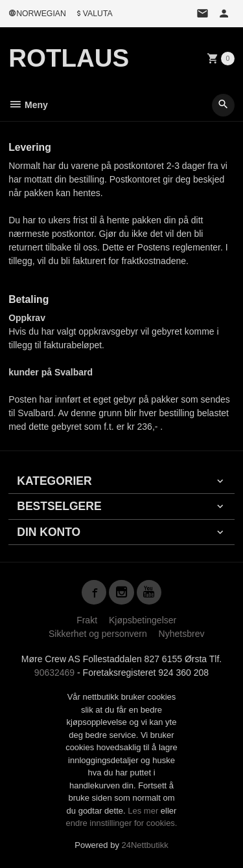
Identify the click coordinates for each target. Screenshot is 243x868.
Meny (28, 105)
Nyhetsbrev (182, 634)
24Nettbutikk (145, 845)
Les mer (144, 811)
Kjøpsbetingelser (143, 620)
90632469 (54, 673)
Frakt (87, 620)
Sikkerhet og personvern (98, 634)
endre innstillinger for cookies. (122, 823)
